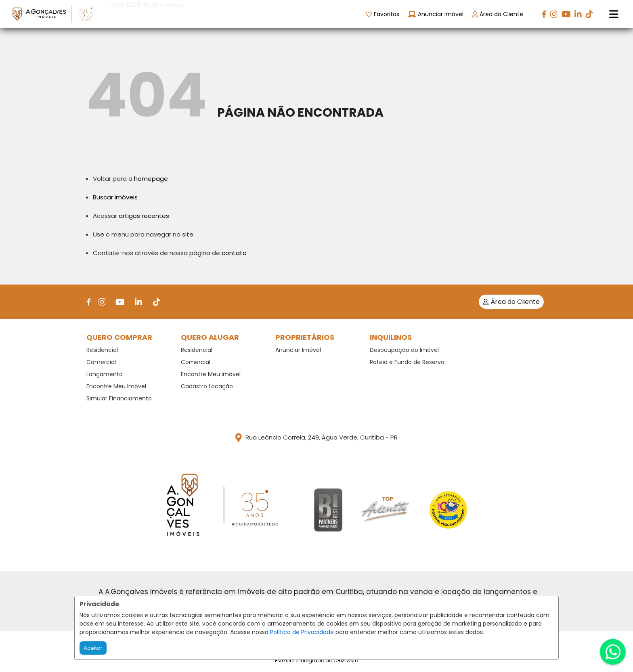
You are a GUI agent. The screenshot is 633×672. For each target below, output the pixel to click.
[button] (156, 14)
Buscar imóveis (115, 197)
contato (234, 253)
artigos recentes (144, 216)
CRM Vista (346, 660)
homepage (151, 179)
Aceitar (93, 648)
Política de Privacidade (302, 632)
